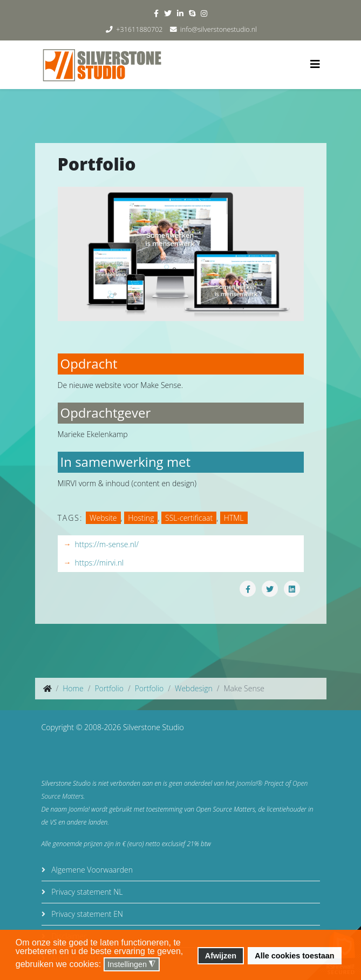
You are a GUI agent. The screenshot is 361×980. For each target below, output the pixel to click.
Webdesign (194, 688)
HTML (234, 518)
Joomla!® (250, 783)
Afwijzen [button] (221, 956)
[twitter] (168, 13)
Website (103, 518)
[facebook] (156, 13)
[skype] (192, 13)
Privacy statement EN (86, 914)
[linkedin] (180, 13)
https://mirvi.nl (100, 563)
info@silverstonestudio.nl (219, 29)
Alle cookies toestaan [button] (294, 956)
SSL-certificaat (189, 518)
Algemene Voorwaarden (91, 870)
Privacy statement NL (86, 892)
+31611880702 (139, 29)
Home (73, 688)
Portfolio (109, 688)
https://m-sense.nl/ (107, 544)
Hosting (141, 518)
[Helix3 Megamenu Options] (315, 64)
